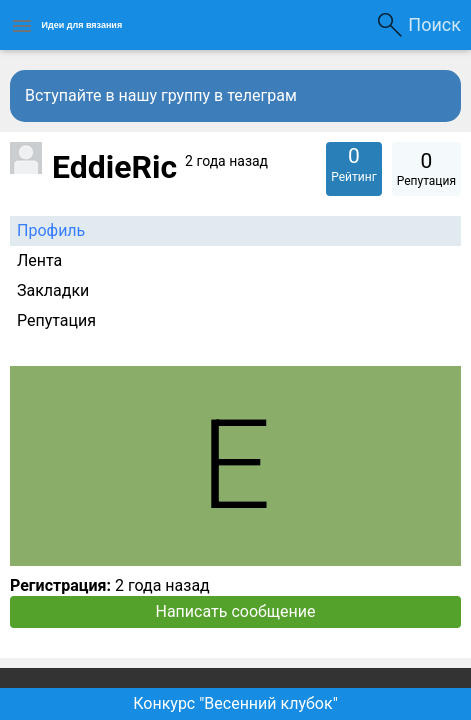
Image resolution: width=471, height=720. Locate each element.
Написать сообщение (236, 611)
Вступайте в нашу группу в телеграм (161, 95)
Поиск (434, 24)
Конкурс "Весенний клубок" (235, 703)
